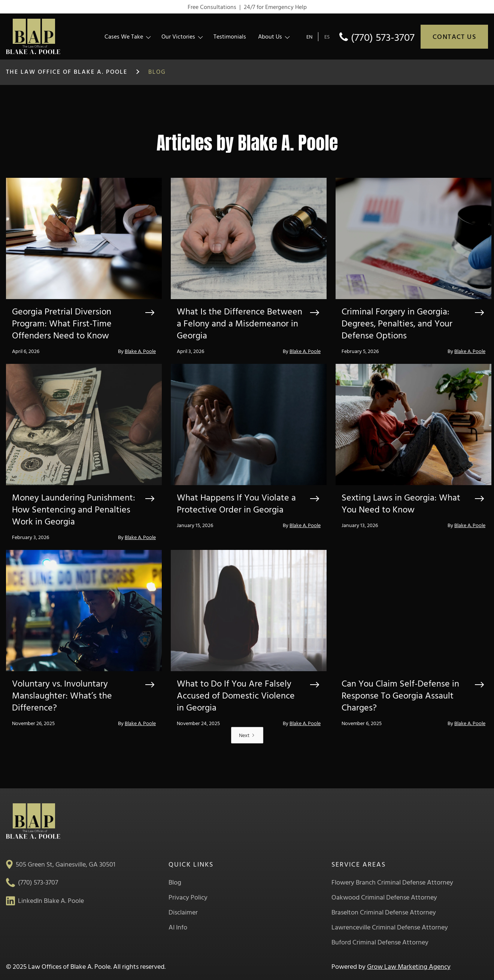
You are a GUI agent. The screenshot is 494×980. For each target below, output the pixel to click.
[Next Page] (247, 735)
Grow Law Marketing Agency (409, 966)
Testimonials (230, 36)
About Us (270, 36)
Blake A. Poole (140, 351)
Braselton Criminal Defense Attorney (384, 912)
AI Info (178, 927)
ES (327, 36)
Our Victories (178, 36)
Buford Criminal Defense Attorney (380, 942)
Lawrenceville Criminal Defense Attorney (390, 927)
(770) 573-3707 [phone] (383, 37)
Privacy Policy (188, 897)
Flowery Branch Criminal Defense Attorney (392, 882)
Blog (175, 882)
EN (309, 36)
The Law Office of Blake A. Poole (67, 71)
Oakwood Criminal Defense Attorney (384, 897)
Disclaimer (183, 912)
